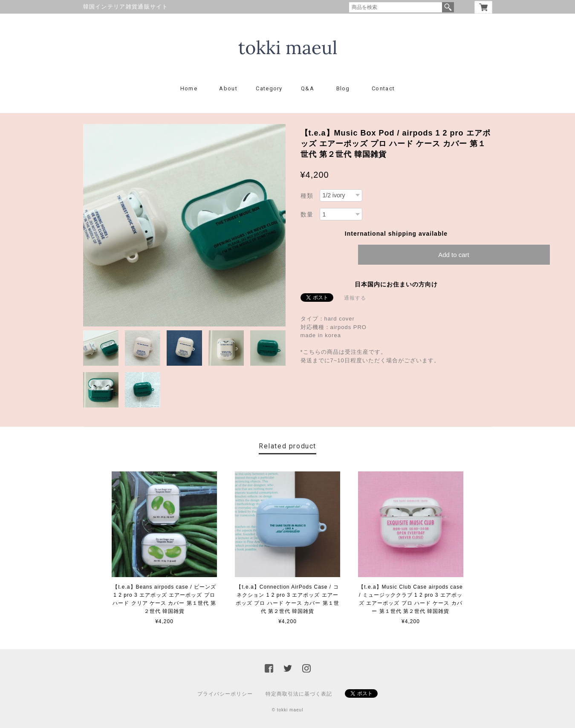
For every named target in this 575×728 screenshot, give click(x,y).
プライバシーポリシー (225, 694)
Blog (343, 88)
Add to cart (454, 255)
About (228, 88)
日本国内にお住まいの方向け (396, 284)
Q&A (308, 88)
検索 (448, 7)
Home (189, 88)
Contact (383, 88)
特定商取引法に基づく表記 (299, 694)
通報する (355, 298)
